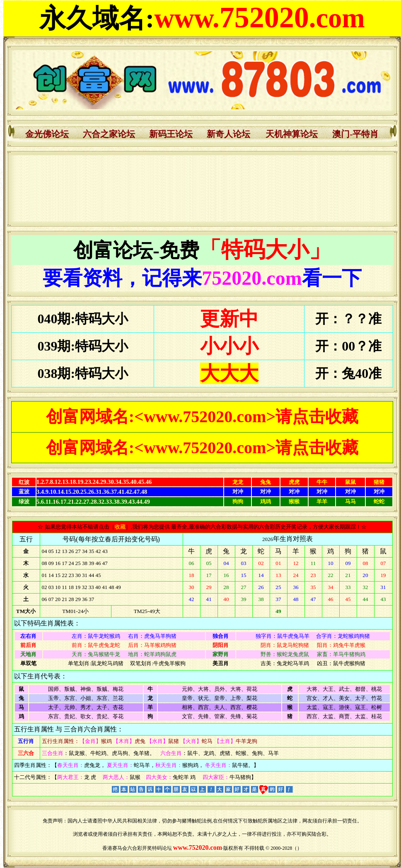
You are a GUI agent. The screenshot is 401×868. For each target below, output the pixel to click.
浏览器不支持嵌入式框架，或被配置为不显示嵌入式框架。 (202, 188)
